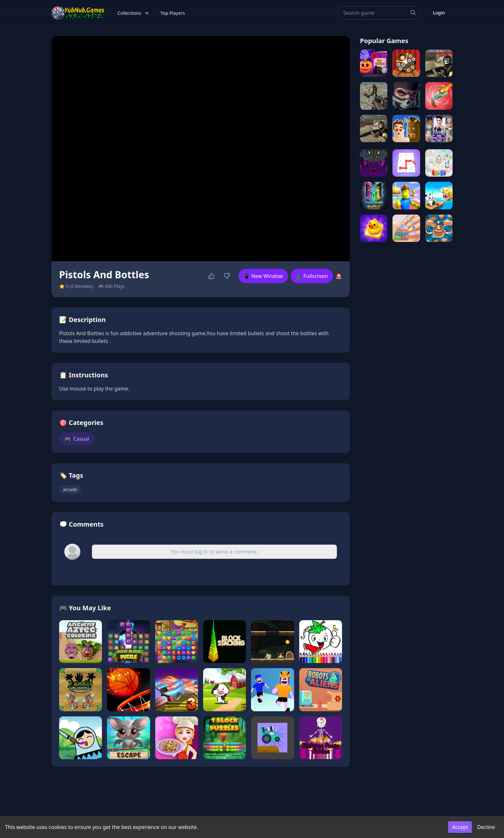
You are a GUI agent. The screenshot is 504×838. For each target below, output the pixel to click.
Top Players (173, 13)
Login (439, 13)
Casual (77, 439)
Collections (134, 13)
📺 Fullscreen (312, 276)
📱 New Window (263, 276)
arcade (70, 489)
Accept (460, 827)
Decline (486, 827)
